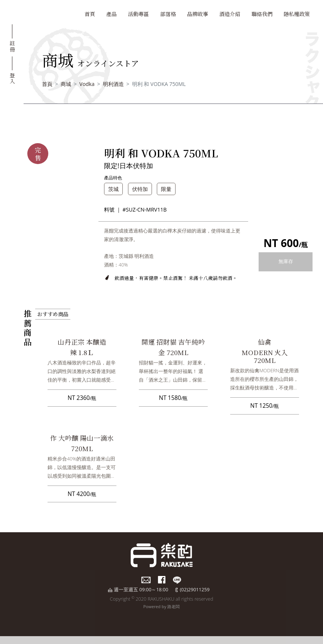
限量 (166, 189)
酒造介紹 (230, 14)
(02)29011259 (194, 590)
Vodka (87, 84)
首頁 (90, 14)
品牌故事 (198, 14)
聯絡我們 (262, 14)
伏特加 (140, 189)
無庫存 (286, 261)
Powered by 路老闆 (161, 606)
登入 (12, 78)
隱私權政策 (297, 14)
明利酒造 (113, 84)
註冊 (12, 46)
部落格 (168, 14)
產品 (112, 14)
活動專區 (138, 14)
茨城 (113, 189)
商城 (66, 84)
